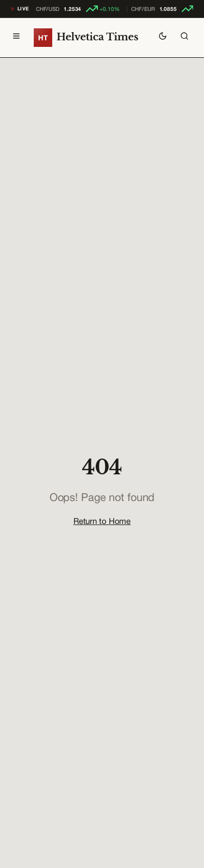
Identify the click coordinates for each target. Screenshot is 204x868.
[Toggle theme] (163, 38)
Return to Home (102, 521)
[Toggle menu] (16, 38)
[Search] (184, 38)
